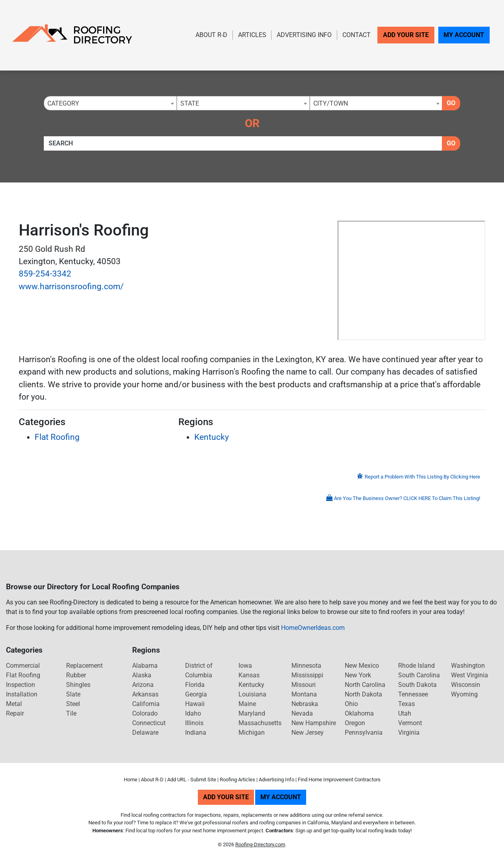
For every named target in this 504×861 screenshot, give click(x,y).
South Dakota (417, 685)
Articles (252, 35)
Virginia (409, 733)
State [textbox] (190, 103)
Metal (14, 704)
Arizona (143, 685)
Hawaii (195, 704)
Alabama (145, 666)
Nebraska (305, 704)
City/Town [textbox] (331, 103)
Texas (406, 704)
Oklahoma (359, 713)
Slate (73, 694)
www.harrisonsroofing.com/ (71, 286)
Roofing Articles (237, 780)
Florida (195, 685)
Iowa (245, 666)
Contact (357, 35)
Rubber (76, 675)
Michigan (252, 733)
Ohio (351, 704)
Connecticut (149, 723)
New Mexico (362, 666)
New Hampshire (314, 723)
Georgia (196, 694)
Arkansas (145, 694)
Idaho (193, 713)
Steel (73, 704)
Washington (468, 666)
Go (451, 103)
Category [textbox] (63, 103)
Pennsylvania (364, 733)
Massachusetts (260, 723)
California (146, 704)
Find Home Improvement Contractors (339, 780)
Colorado (145, 713)
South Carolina (419, 675)
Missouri (304, 685)
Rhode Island (416, 666)
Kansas (249, 675)
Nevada (302, 713)
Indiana (196, 733)
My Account (464, 35)
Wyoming (464, 694)
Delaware (145, 733)
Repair (15, 713)
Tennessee (413, 694)
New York (358, 675)
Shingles (78, 685)
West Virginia (470, 675)
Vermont (410, 723)
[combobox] (110, 103)
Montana (304, 694)
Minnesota (306, 666)
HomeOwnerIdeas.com (313, 628)
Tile (71, 713)
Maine (247, 704)
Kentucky (212, 437)
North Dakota (363, 694)
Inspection (21, 685)
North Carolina (365, 685)
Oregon (355, 723)
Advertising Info (304, 35)
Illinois (194, 723)
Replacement (84, 666)
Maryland (252, 713)
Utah (405, 713)
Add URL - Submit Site (192, 780)
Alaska (142, 675)
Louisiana (252, 694)
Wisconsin (466, 685)
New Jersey (308, 733)
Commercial (23, 666)
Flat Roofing (57, 437)
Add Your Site (406, 35)
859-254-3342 (45, 274)
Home (131, 780)
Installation (22, 694)
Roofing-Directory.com (260, 844)
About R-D (211, 35)
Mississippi (307, 675)
